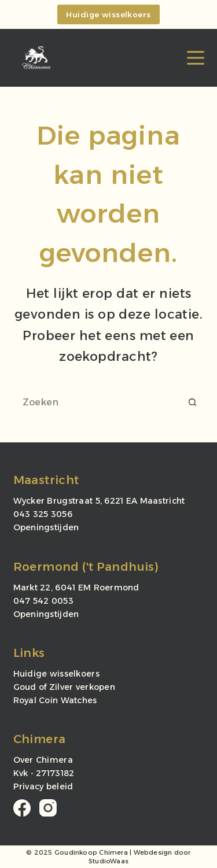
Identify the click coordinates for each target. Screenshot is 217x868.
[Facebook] (22, 808)
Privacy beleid (43, 786)
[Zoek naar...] (97, 402)
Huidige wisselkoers (108, 14)
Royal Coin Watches (55, 700)
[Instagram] (48, 808)
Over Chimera (43, 760)
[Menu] (196, 58)
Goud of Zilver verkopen (64, 687)
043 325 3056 (43, 514)
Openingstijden (46, 527)
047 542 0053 (43, 601)
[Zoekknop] (193, 402)
